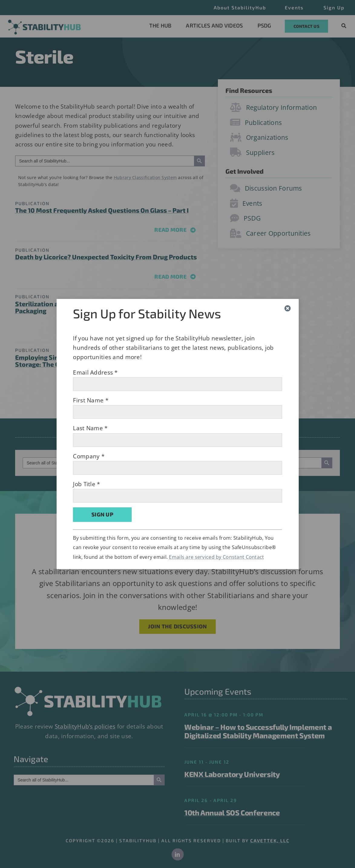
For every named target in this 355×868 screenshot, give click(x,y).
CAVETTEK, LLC (270, 840)
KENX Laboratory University (232, 774)
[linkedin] (178, 854)
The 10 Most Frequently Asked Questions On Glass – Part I (102, 210)
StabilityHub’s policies (85, 726)
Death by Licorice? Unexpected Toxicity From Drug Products (106, 257)
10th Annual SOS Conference (232, 812)
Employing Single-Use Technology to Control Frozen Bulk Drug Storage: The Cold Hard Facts (110, 361)
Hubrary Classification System (145, 177)
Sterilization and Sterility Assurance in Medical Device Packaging (98, 307)
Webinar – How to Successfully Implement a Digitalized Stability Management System (258, 731)
